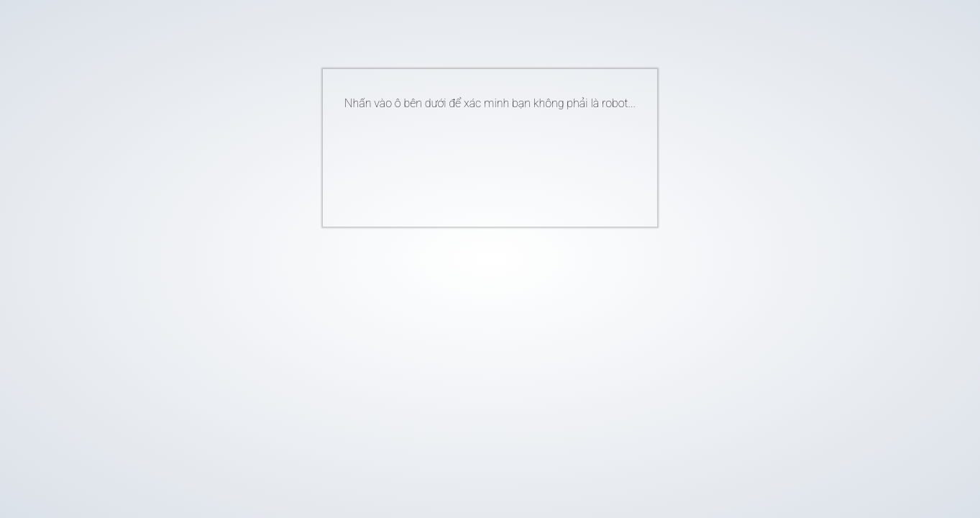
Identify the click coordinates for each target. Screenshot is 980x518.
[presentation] (468, 163)
